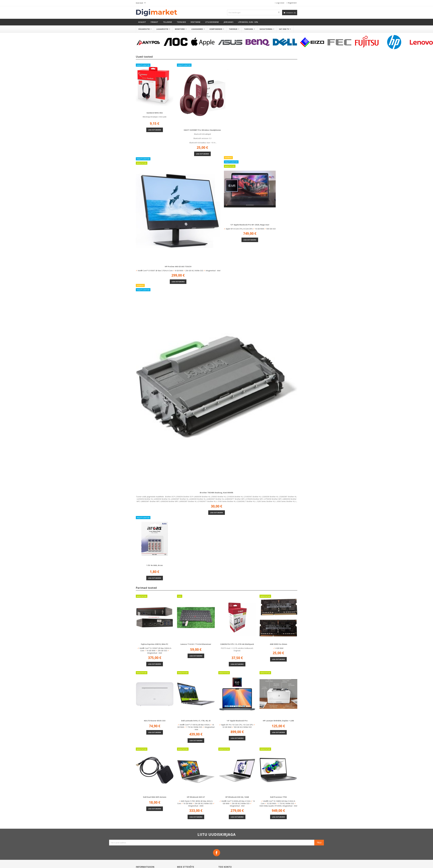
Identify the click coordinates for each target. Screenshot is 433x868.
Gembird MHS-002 (155, 113)
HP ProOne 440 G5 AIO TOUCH (178, 266)
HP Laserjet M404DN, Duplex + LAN (278, 721)
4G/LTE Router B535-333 (155, 721)
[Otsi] (254, 13)
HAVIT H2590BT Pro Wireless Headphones (202, 130)
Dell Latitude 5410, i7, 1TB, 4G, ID (196, 721)
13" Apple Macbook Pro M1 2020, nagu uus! (250, 225)
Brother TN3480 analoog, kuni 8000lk (216, 493)
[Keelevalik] (141, 3)
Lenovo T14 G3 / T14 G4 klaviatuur (196, 644)
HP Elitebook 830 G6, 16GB (237, 797)
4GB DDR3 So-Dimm (278, 644)
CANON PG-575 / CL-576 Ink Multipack (237, 644)
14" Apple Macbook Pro (237, 721)
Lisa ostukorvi (155, 130)
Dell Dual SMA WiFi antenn (155, 797)
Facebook (217, 853)
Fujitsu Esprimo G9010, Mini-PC (155, 644)
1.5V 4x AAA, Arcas (155, 565)
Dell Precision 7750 (278, 797)
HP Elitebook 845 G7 (196, 797)
